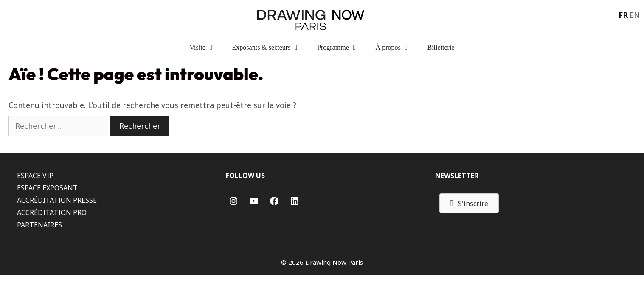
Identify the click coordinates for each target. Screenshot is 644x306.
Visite (207, 48)
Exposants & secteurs (271, 48)
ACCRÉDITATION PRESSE (57, 200)
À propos (397, 48)
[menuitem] (622, 14)
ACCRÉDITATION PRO (52, 212)
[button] (469, 203)
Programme (342, 48)
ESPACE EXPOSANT (47, 188)
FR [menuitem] (623, 15)
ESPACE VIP (35, 176)
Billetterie (441, 47)
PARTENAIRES (39, 225)
